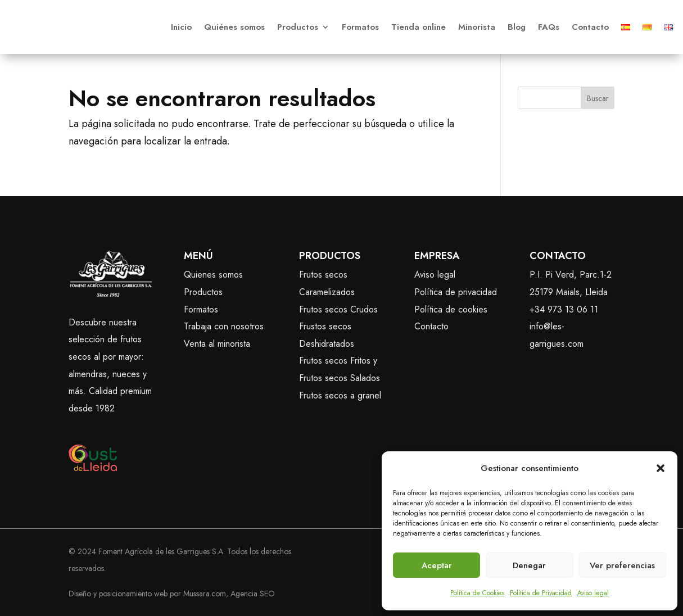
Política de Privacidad (541, 593)
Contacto (590, 27)
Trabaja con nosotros (224, 326)
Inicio (181, 27)
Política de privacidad (456, 292)
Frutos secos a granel (340, 395)
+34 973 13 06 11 (564, 309)
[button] (661, 468)
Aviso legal (593, 593)
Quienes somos (213, 275)
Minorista (477, 27)
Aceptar (437, 565)
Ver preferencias (622, 565)
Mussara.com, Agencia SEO (229, 594)
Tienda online (419, 27)
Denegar (529, 565)
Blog (517, 27)
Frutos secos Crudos (338, 309)
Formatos (360, 27)
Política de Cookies (477, 593)
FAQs (549, 27)
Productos (298, 27)
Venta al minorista (217, 344)
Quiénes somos (234, 27)
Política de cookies (451, 309)
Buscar (598, 98)
